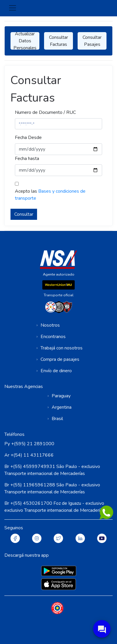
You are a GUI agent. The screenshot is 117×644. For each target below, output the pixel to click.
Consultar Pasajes (92, 41)
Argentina (62, 407)
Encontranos (53, 337)
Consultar (24, 214)
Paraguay (61, 396)
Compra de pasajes (60, 359)
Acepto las (50, 195)
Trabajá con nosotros (62, 348)
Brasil (57, 419)
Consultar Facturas (58, 41)
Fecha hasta (27, 159)
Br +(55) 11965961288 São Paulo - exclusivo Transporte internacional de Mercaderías (52, 488)
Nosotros (50, 325)
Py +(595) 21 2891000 (29, 444)
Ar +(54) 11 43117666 (29, 455)
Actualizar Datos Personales (25, 41)
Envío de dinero (56, 371)
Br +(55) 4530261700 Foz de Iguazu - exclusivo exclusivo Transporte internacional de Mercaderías (55, 507)
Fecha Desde (28, 137)
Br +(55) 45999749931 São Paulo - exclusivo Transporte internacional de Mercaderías (52, 470)
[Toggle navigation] (13, 8)
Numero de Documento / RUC (45, 112)
